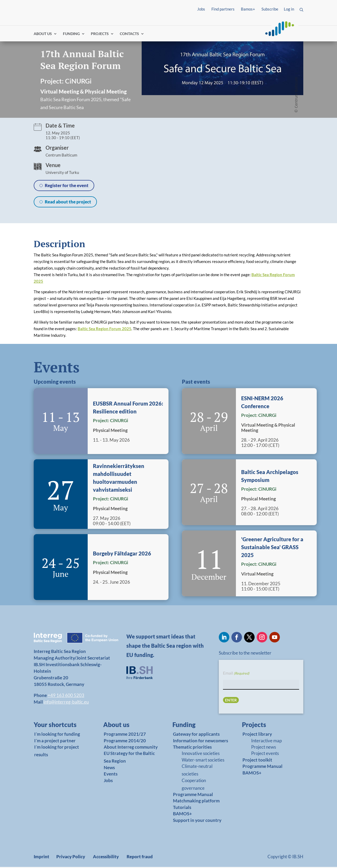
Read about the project (68, 203)
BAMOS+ (182, 815)
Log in (289, 9)
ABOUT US (43, 35)
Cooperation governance (194, 785)
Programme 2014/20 (125, 742)
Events (111, 775)
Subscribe (270, 9)
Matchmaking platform (196, 802)
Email (236, 675)
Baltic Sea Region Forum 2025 (105, 330)
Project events (265, 755)
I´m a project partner (55, 742)
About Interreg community (131, 748)
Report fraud (140, 858)
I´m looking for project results (57, 752)
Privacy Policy (71, 858)
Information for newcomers (200, 742)
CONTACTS (129, 35)
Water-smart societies (203, 761)
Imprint (41, 858)
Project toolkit (257, 761)
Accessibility (106, 858)
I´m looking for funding (57, 735)
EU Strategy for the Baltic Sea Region (129, 758)
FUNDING (71, 35)
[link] (58, 727)
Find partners (223, 9)
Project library (257, 735)
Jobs (201, 9)
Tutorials (182, 808)
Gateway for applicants (196, 735)
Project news (264, 748)
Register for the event (67, 186)
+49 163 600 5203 (66, 696)
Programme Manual (193, 795)
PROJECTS (100, 35)
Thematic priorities (192, 748)
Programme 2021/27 (125, 735)
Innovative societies (201, 755)
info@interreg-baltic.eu (66, 703)
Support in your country (197, 821)
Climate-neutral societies (197, 771)
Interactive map (266, 742)
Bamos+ (248, 9)
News (109, 769)
